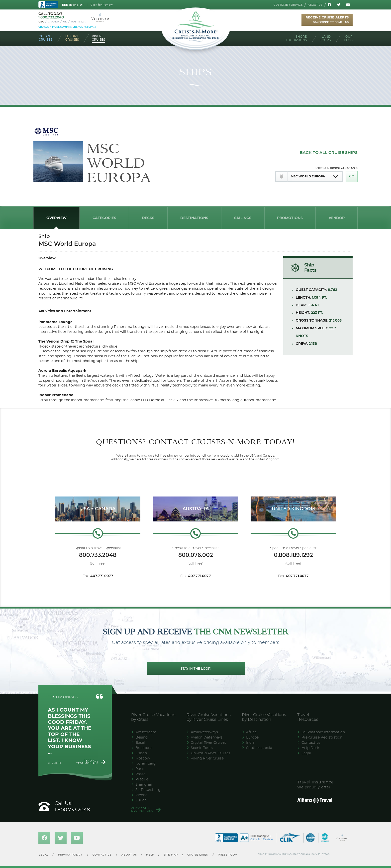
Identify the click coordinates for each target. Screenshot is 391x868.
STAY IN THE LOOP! (196, 669)
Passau (142, 774)
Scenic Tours (202, 748)
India (250, 743)
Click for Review (102, 5)
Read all (87, 762)
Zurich (141, 800)
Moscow (143, 758)
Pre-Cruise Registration (322, 738)
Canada (53, 22)
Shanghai (144, 785)
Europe (252, 738)
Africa (251, 732)
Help (150, 855)
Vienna (141, 795)
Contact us (311, 743)
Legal (306, 753)
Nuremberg (146, 764)
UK (65, 22)
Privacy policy (70, 855)
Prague (142, 779)
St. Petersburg (148, 790)
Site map (171, 855)
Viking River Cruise (207, 758)
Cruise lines (198, 855)
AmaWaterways (204, 732)
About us (315, 5)
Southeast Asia (259, 748)
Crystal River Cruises (208, 743)
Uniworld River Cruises (210, 753)
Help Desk (310, 748)
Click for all (142, 810)
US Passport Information (323, 732)
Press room (228, 855)
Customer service (288, 5)
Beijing (142, 738)
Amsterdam (146, 732)
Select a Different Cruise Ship (336, 168)
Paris (140, 769)
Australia (78, 22)
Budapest (144, 748)
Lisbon (141, 753)
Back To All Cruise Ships (329, 153)
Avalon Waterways (207, 738)
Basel (140, 743)
